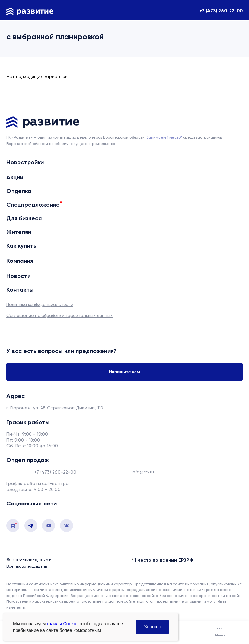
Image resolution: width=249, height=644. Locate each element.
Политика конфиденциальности (40, 304)
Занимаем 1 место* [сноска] (164, 137)
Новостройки (25, 162)
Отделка (19, 191)
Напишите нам (124, 372)
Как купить (21, 246)
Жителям (19, 232)
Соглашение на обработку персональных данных (59, 316)
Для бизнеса (24, 218)
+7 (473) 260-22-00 (221, 11)
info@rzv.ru (143, 472)
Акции (15, 177)
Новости (18, 276)
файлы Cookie (62, 624)
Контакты (20, 290)
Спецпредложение (33, 205)
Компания (20, 261)
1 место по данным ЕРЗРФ (164, 560)
